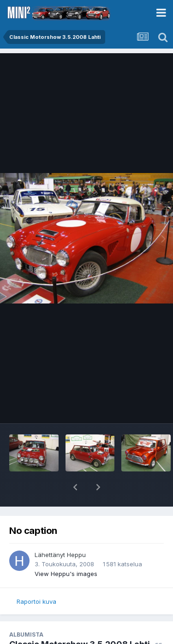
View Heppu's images (66, 574)
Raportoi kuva (36, 601)
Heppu (76, 555)
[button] (75, 487)
